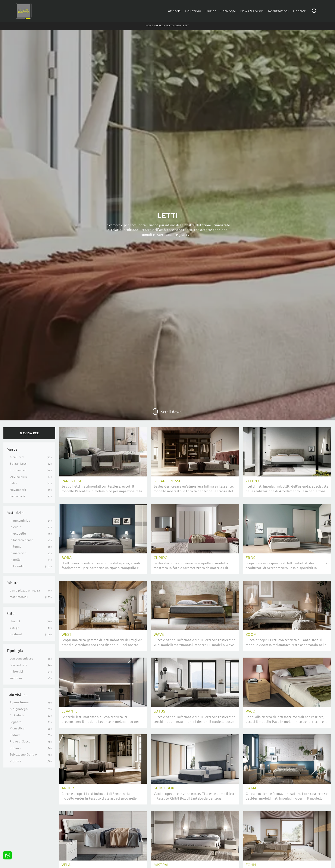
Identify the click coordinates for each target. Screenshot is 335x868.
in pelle (15, 560)
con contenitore (21, 658)
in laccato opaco (21, 540)
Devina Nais (18, 477)
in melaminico (20, 521)
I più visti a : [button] (17, 694)
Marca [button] (12, 449)
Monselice (17, 728)
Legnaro (15, 722)
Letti (186, 25)
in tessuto (17, 566)
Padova (15, 735)
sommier (16, 678)
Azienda (174, 11)
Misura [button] (13, 583)
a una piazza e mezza (25, 590)
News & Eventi (252, 11)
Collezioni (193, 11)
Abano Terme (19, 702)
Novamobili (18, 490)
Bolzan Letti (18, 464)
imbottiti (16, 671)
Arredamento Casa (168, 25)
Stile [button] (11, 613)
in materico (18, 553)
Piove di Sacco (20, 741)
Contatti (300, 11)
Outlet (211, 11)
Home (149, 25)
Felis (13, 483)
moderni (16, 634)
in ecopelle (18, 534)
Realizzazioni (278, 11)
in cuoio (15, 527)
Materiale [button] (15, 513)
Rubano (15, 748)
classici (15, 621)
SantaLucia (17, 496)
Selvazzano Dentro (23, 754)
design (14, 628)
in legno (15, 547)
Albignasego (19, 709)
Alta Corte (17, 457)
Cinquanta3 (18, 470)
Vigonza (15, 761)
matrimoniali (19, 597)
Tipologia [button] (15, 651)
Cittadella (17, 715)
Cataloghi (228, 11)
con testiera (18, 665)
